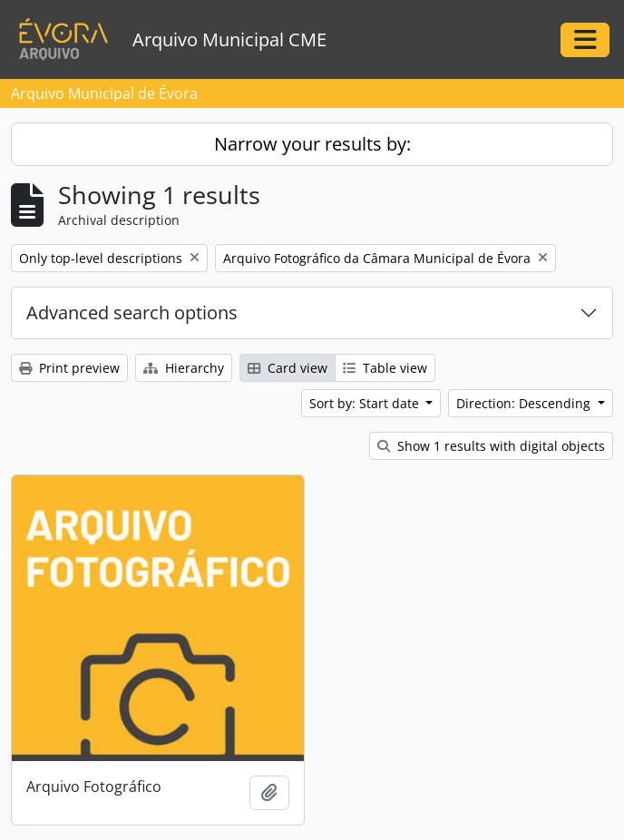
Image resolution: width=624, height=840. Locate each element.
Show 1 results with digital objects (491, 446)
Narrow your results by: (312, 144)
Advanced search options (132, 313)
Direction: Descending (525, 403)
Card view (288, 368)
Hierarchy (184, 368)
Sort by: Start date (366, 403)
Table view (385, 368)
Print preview (69, 368)
